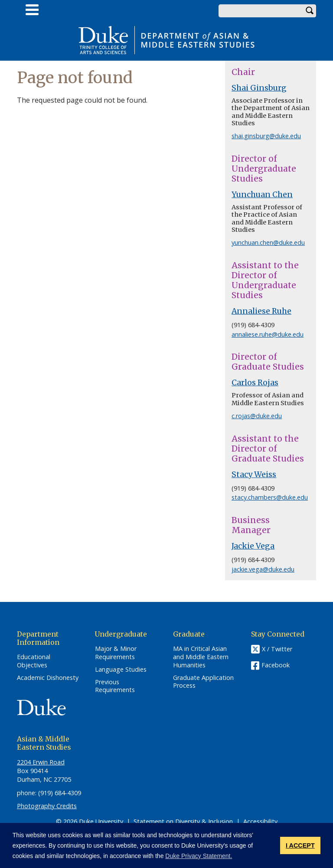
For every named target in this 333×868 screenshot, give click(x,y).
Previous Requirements (115, 686)
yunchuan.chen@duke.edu (268, 242)
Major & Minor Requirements (116, 653)
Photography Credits (47, 806)
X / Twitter (277, 649)
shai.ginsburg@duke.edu (266, 136)
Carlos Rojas (255, 383)
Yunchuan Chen (262, 195)
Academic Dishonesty (48, 678)
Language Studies (121, 670)
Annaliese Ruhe (261, 311)
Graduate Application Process (203, 682)
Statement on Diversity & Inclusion (183, 821)
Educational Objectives (34, 661)
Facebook (276, 665)
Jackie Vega (253, 546)
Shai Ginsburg (259, 88)
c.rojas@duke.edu (257, 416)
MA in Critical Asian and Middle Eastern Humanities (201, 657)
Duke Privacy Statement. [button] (199, 856)
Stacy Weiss (254, 475)
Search (310, 11)
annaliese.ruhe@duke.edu (268, 334)
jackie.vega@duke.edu (263, 569)
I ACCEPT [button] (300, 845)
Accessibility (260, 821)
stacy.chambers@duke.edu (270, 497)
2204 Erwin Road (41, 762)
